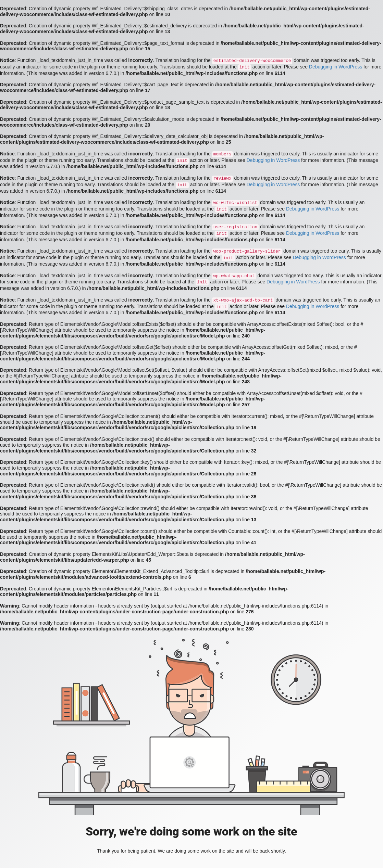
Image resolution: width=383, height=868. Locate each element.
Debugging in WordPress (336, 67)
